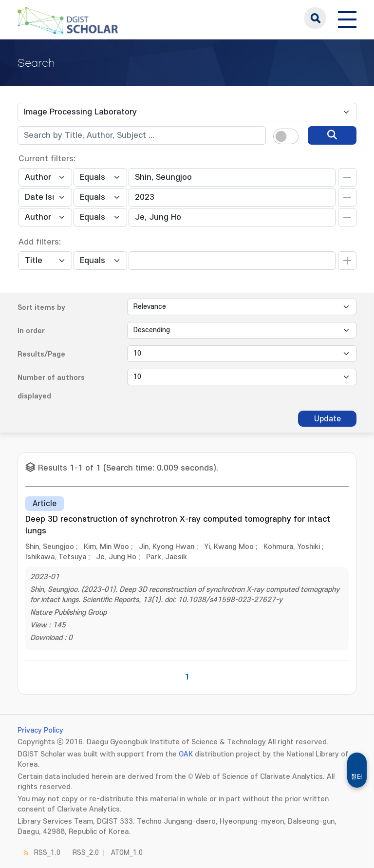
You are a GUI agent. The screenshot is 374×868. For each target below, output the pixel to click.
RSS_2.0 (86, 853)
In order (31, 331)
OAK (186, 754)
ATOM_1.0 (127, 853)
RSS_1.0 (47, 853)
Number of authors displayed (51, 387)
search (315, 18)
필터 (357, 777)
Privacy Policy (40, 730)
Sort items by (41, 308)
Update (327, 419)
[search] (332, 135)
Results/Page (41, 354)
